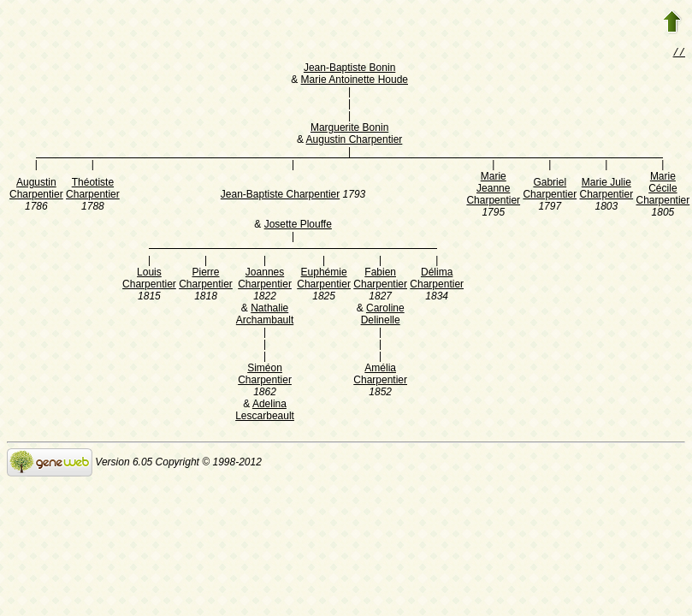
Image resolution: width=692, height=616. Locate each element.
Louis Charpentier (149, 280)
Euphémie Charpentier (324, 280)
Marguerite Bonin (349, 129)
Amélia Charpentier (380, 376)
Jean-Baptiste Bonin (349, 69)
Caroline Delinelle (383, 316)
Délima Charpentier (437, 280)
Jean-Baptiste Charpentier (280, 196)
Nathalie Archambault (265, 316)
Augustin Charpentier (355, 141)
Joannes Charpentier (265, 280)
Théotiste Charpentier (93, 190)
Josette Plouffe (298, 226)
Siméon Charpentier (265, 376)
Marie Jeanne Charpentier (493, 190)
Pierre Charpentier (206, 280)
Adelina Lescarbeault (265, 412)
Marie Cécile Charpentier (663, 190)
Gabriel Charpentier (550, 190)
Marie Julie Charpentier (606, 190)
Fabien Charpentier (380, 280)
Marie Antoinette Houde (355, 81)
